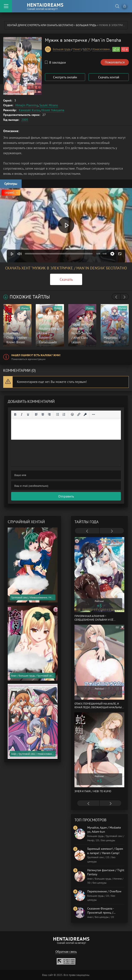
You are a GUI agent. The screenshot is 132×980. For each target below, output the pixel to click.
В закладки (55, 62)
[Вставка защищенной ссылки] (85, 414)
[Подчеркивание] (28, 414)
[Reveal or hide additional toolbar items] (93, 414)
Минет (77, 49)
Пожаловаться (115, 62)
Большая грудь (86, 25)
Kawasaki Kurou (29, 110)
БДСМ (87, 49)
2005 (25, 120)
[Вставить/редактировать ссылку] (79, 414)
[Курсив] (22, 414)
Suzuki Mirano (49, 105)
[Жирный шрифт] (15, 414)
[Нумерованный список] (64, 414)
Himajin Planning (27, 105)
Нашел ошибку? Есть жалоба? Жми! (36, 355)
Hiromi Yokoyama (53, 110)
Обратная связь (66, 952)
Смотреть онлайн (65, 77)
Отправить (66, 496)
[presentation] (116, 297)
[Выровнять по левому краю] (36, 414)
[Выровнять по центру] (43, 414)
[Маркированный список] (58, 414)
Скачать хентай (109, 77)
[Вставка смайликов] (72, 414)
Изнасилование (102, 49)
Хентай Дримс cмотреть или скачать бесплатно (40, 25)
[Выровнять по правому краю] (49, 414)
